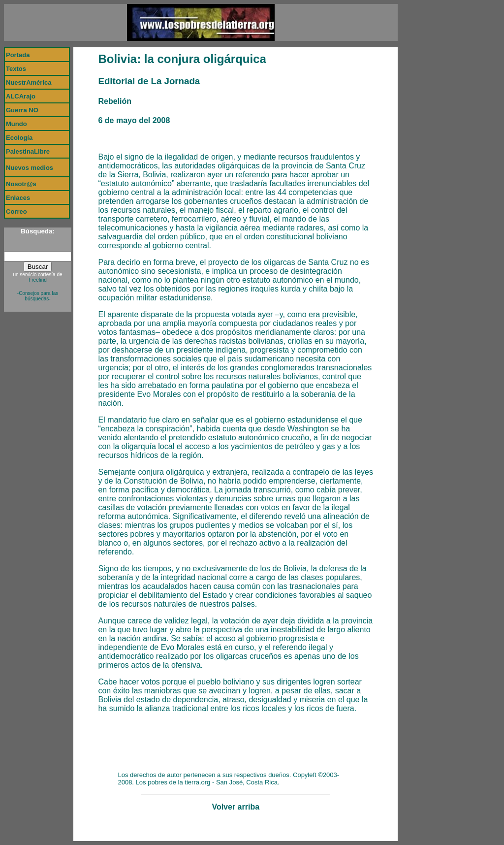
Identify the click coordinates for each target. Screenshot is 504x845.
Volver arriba (236, 807)
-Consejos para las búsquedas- (38, 296)
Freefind (38, 280)
